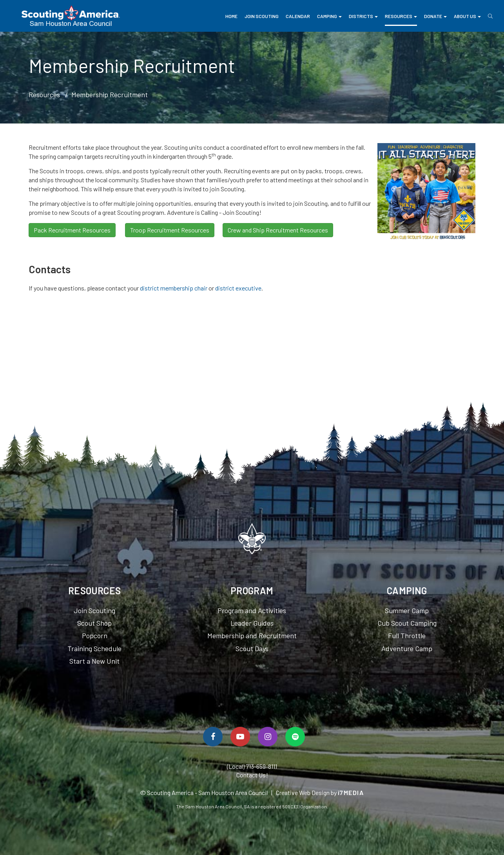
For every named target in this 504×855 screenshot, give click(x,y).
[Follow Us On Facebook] (213, 737)
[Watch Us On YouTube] (240, 737)
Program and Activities (252, 610)
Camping (329, 16)
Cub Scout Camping (407, 623)
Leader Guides (252, 623)
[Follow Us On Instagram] (268, 737)
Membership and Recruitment (252, 635)
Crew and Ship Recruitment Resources (278, 230)
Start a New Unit (94, 661)
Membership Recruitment (110, 94)
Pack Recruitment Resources (72, 230)
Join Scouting (262, 16)
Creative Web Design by (320, 792)
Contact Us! (252, 775)
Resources (401, 16)
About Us (467, 16)
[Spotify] (295, 737)
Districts (363, 16)
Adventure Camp (407, 648)
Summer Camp (407, 610)
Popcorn (95, 635)
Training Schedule (94, 648)
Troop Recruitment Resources (170, 230)
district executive (238, 288)
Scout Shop (94, 623)
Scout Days (252, 648)
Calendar (298, 16)
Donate (435, 16)
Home (231, 16)
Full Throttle (407, 635)
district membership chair (174, 288)
